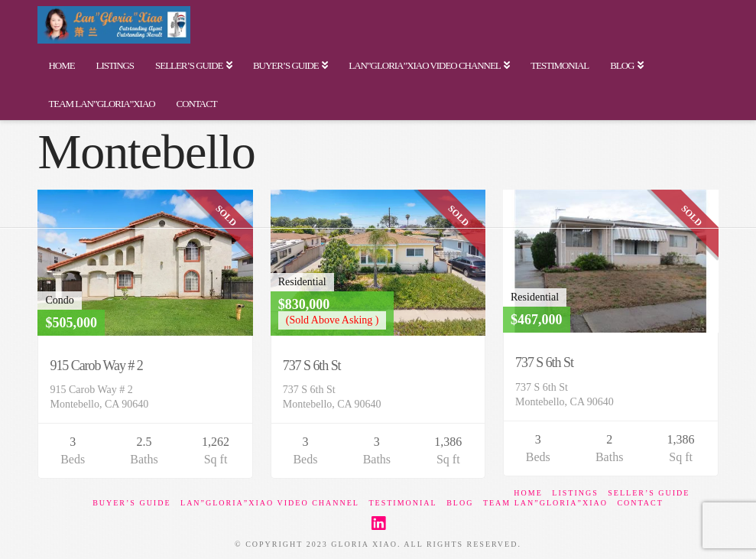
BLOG (460, 503)
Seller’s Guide (649, 493)
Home (528, 493)
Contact (640, 503)
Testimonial (402, 503)
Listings (575, 493)
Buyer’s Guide (131, 503)
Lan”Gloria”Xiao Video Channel (270, 503)
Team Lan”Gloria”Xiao (545, 503)
